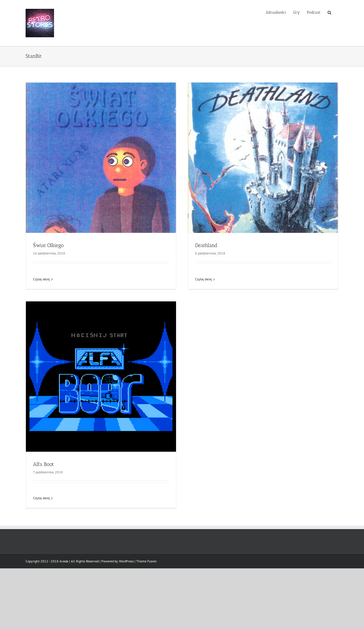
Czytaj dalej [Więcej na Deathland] (203, 279)
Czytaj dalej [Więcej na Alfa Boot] (41, 498)
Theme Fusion (146, 561)
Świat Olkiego (48, 245)
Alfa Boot (43, 464)
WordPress (126, 561)
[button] (329, 12)
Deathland (206, 245)
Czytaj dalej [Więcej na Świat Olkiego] (41, 279)
